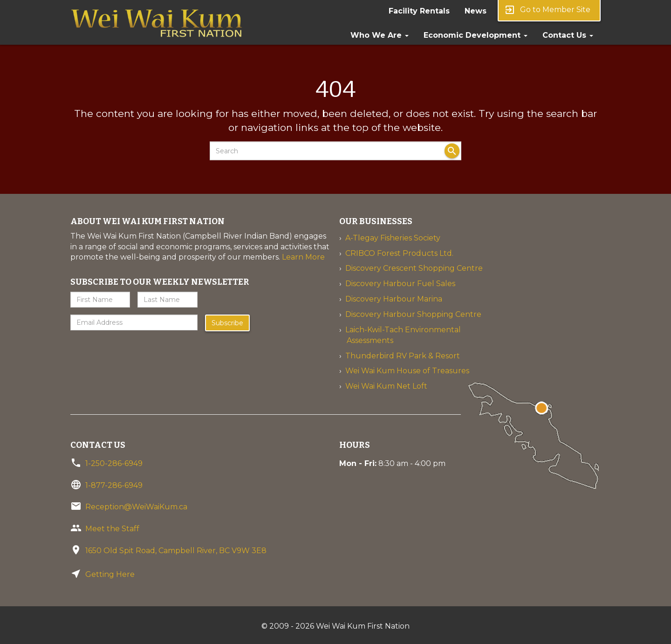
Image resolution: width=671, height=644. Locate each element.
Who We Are (380, 35)
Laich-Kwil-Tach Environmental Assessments (403, 335)
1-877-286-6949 (114, 485)
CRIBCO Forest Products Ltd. (399, 253)
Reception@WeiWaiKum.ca (136, 507)
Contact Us (568, 35)
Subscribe (227, 323)
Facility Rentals (419, 11)
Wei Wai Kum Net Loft (386, 386)
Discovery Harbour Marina (394, 299)
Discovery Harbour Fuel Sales (400, 284)
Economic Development (476, 35)
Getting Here (110, 574)
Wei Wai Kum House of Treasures (407, 371)
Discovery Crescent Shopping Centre (414, 268)
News (476, 11)
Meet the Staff (112, 529)
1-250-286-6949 (114, 463)
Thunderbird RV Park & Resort (403, 356)
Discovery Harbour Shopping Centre (413, 314)
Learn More (303, 257)
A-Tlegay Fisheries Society (393, 238)
